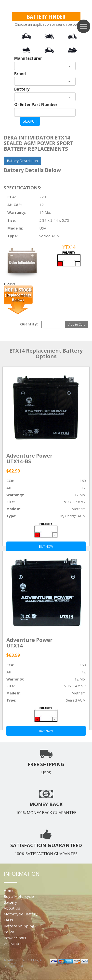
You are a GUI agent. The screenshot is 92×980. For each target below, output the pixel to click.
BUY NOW (46, 731)
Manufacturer (28, 58)
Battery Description (22, 161)
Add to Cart (77, 324)
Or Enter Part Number (36, 104)
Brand (20, 74)
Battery (22, 89)
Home (9, 890)
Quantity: (29, 324)
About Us (12, 908)
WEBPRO (19, 966)
